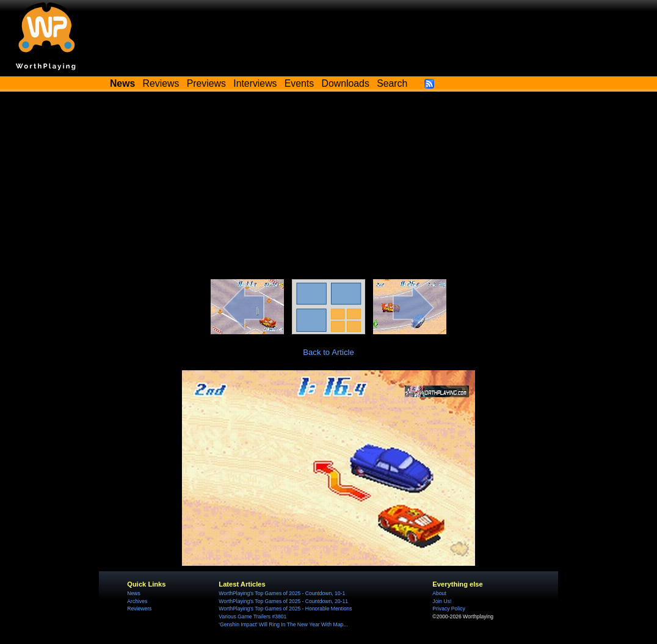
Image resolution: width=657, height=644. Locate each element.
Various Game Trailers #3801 (252, 617)
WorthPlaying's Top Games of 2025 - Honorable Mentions (285, 609)
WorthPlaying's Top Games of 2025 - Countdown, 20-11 (283, 601)
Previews (206, 83)
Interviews (255, 83)
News (133, 593)
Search (392, 83)
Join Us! (442, 601)
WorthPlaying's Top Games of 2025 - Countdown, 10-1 (282, 593)
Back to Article (328, 352)
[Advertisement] (328, 188)
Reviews (161, 83)
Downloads (346, 83)
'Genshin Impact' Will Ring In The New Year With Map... (283, 624)
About (439, 593)
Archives (137, 601)
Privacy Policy (448, 609)
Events (299, 83)
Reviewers (139, 609)
